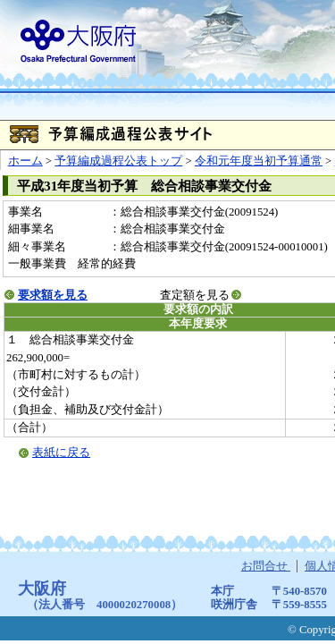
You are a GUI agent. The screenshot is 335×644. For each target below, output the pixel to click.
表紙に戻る (61, 453)
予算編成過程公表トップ (118, 161)
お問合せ (266, 566)
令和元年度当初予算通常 (259, 161)
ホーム (25, 161)
